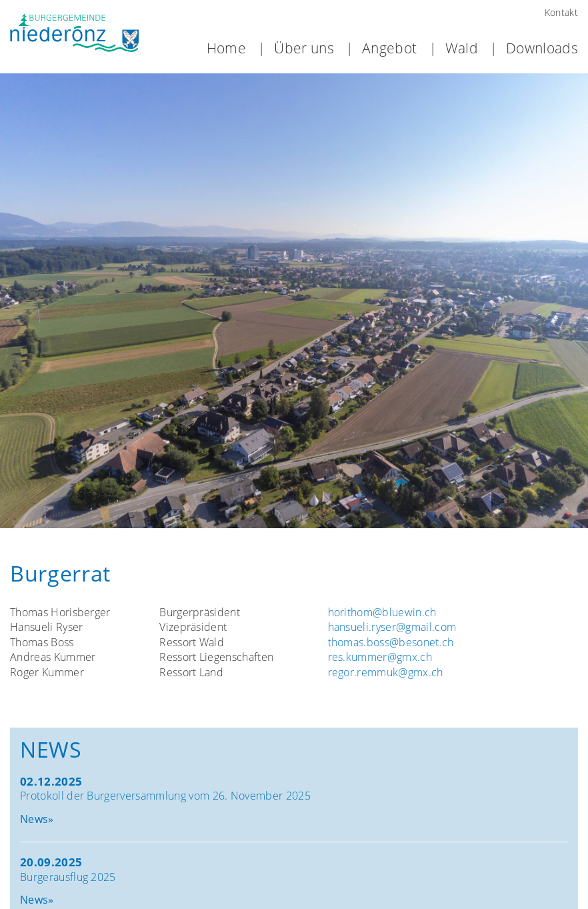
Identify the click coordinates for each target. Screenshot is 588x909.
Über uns (304, 49)
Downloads (542, 49)
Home (226, 49)
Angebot (389, 49)
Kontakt (561, 12)
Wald (462, 49)
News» (37, 818)
